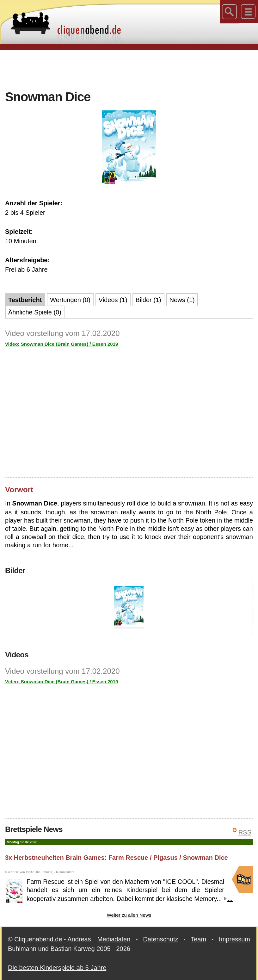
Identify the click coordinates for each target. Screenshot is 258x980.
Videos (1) (113, 300)
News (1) (182, 300)
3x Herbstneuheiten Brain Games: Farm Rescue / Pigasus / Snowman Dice (117, 858)
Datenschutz (160, 939)
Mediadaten (114, 939)
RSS (245, 832)
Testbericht (25, 300)
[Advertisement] (129, 69)
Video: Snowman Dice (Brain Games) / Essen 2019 (61, 344)
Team (198, 939)
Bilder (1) (148, 300)
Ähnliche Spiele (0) (35, 312)
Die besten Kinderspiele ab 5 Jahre (57, 968)
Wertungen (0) (70, 300)
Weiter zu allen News (129, 915)
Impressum (234, 939)
